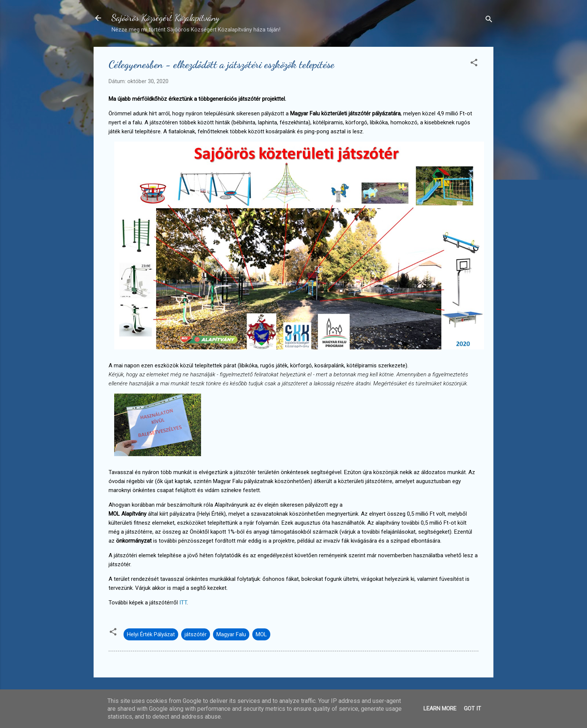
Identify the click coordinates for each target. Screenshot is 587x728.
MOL (261, 634)
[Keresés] (489, 20)
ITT (183, 603)
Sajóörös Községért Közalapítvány (165, 18)
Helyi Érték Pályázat (151, 634)
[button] (474, 64)
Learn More (440, 709)
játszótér (196, 634)
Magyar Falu (231, 634)
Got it (472, 709)
